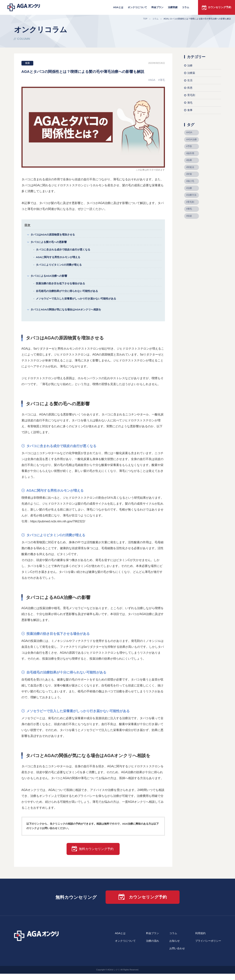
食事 (190, 110)
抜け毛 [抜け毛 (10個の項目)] (191, 181)
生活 (27, 63)
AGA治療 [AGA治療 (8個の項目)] (192, 139)
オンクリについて (137, 7)
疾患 (190, 88)
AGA (153, 80)
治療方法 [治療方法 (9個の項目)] (192, 195)
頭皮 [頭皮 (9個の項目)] (190, 216)
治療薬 (191, 73)
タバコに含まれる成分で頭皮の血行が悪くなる (65, 251)
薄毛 (162, 80)
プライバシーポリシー (208, 947)
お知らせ (175, 947)
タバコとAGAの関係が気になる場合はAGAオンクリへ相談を (69, 315)
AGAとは (118, 7)
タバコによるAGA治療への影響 (50, 279)
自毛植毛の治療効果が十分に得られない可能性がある (69, 295)
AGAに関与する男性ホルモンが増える (60, 259)
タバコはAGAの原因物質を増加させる (54, 235)
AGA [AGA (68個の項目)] (190, 132)
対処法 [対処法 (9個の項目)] (191, 167)
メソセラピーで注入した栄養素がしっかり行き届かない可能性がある (79, 303)
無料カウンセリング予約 (97, 855)
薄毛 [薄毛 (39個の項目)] (190, 209)
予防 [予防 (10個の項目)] (190, 146)
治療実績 (173, 7)
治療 (190, 65)
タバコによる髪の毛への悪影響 (50, 243)
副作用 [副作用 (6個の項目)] (191, 153)
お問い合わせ (177, 955)
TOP (145, 19)
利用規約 (200, 940)
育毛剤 (191, 95)
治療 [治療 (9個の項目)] (190, 188)
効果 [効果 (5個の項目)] (190, 160)
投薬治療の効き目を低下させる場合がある (62, 287)
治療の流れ (153, 947)
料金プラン (157, 7)
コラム (186, 7)
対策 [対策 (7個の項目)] (190, 174)
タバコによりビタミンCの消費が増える (60, 267)
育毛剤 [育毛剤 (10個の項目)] (191, 202)
